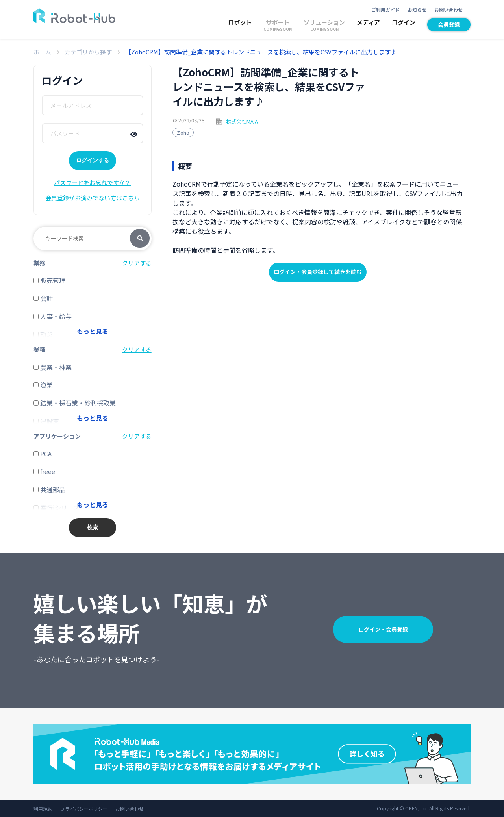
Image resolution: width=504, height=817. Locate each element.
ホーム (42, 52)
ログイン (404, 22)
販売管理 (49, 280)
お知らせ (417, 10)
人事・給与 (53, 316)
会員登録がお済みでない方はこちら (93, 198)
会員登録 (449, 24)
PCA (43, 454)
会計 (43, 298)
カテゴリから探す (88, 52)
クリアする (137, 263)
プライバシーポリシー (84, 809)
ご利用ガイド (385, 10)
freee (44, 471)
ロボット (240, 22)
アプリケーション (57, 436)
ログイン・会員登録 (383, 629)
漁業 (43, 385)
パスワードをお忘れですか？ (92, 182)
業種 (39, 349)
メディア (368, 22)
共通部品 (49, 489)
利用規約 (43, 809)
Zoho (183, 132)
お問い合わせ (448, 10)
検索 (140, 239)
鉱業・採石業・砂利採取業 (75, 403)
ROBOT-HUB (74, 16)
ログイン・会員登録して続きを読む (318, 272)
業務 (39, 263)
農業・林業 (53, 367)
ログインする (93, 160)
